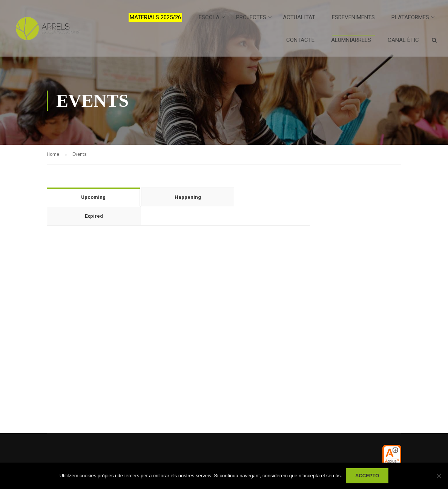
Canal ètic (403, 40)
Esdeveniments (353, 17)
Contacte (300, 40)
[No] (439, 476)
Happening (188, 197)
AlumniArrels (351, 40)
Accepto (367, 476)
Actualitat (299, 17)
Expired (94, 216)
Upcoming (93, 197)
